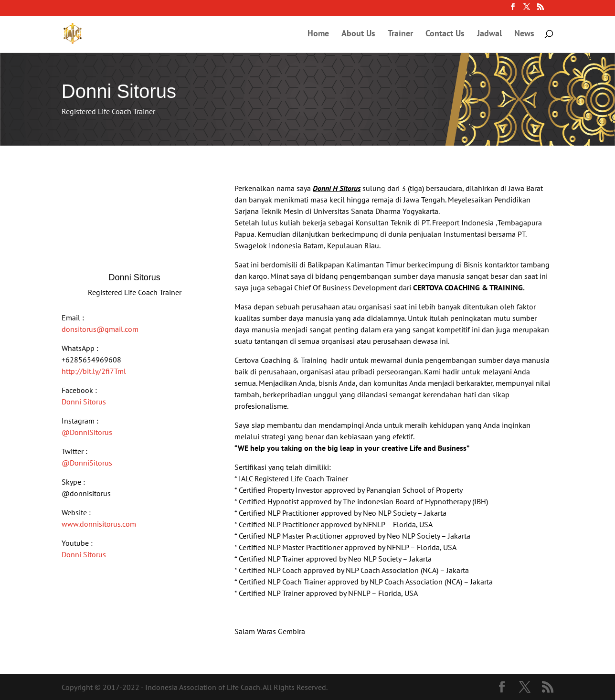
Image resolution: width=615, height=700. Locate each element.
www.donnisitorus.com (99, 524)
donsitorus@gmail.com (100, 329)
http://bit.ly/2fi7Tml (94, 371)
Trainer (400, 34)
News (524, 34)
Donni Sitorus (84, 402)
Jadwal (489, 34)
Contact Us (445, 34)
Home (318, 34)
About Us (358, 34)
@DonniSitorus (87, 432)
